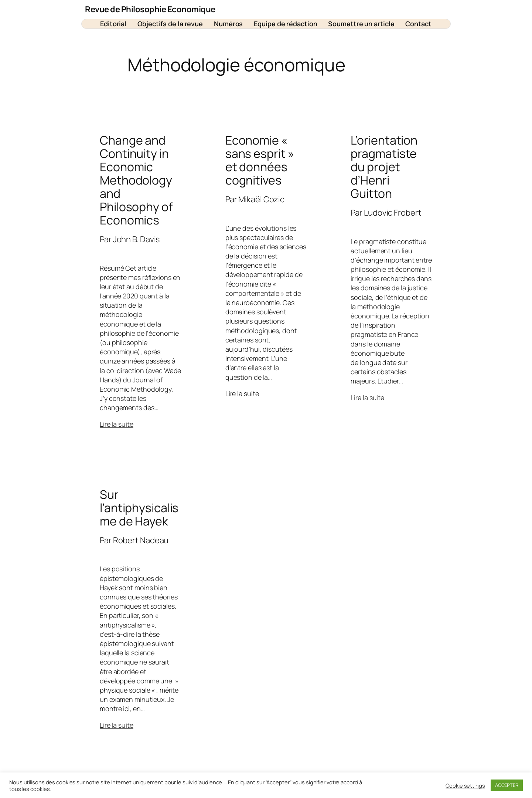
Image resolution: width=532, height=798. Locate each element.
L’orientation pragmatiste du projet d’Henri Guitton (384, 167)
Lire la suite (117, 424)
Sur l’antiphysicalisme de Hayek (139, 508)
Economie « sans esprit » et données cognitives (260, 160)
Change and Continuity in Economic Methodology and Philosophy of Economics (136, 180)
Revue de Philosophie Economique (150, 9)
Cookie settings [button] (465, 785)
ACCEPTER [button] (507, 785)
